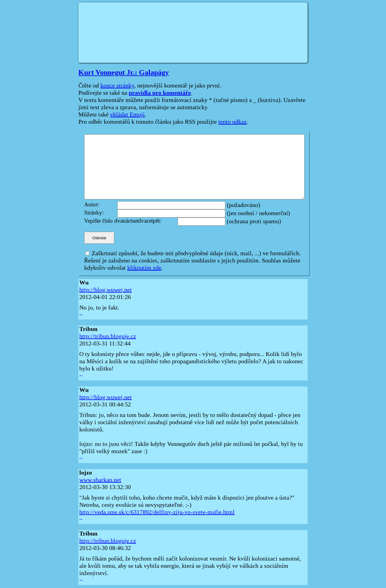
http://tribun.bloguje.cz (108, 336)
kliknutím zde (144, 268)
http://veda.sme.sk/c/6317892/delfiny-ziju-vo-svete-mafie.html (157, 512)
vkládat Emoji (127, 115)
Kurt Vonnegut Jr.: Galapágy (124, 72)
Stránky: (94, 213)
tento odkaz (233, 122)
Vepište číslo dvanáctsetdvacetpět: (123, 221)
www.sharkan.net (100, 480)
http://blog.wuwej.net (106, 290)
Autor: (92, 205)
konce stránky (117, 86)
